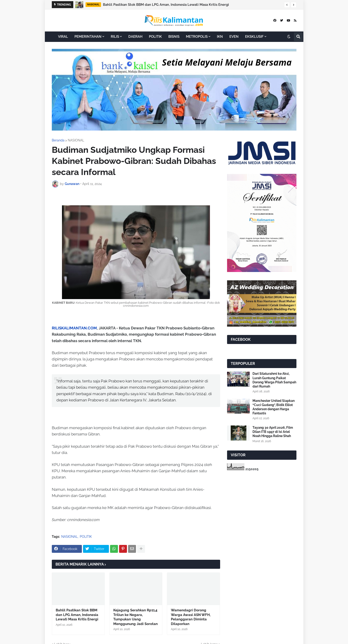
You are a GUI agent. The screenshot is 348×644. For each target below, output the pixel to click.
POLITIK (86, 537)
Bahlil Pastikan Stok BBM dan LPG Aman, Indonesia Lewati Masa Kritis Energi (166, 5)
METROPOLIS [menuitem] (197, 37)
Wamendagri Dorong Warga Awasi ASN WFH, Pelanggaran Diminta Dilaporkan (191, 617)
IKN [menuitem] (220, 37)
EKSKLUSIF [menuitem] (254, 37)
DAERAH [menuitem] (135, 37)
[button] (287, 5)
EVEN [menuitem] (234, 37)
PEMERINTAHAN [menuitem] (88, 37)
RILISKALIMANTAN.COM (74, 328)
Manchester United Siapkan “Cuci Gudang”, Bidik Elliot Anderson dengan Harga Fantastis (274, 407)
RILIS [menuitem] (115, 37)
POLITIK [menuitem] (155, 37)
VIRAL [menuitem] (63, 37)
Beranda (58, 140)
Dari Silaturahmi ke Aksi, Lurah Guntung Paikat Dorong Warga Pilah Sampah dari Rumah (274, 380)
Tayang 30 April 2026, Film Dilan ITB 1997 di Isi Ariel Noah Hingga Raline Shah (273, 432)
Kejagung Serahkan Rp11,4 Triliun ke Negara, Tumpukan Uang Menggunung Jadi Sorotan (136, 617)
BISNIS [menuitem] (174, 37)
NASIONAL (76, 140)
